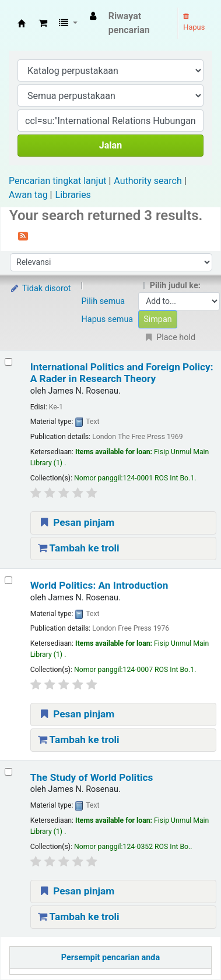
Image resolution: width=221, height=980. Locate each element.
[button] (43, 23)
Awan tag (28, 195)
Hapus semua (108, 319)
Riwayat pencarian (129, 23)
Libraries (73, 195)
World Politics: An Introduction (99, 585)
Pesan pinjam (76, 522)
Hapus (194, 22)
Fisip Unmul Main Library (22, 23)
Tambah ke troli (79, 548)
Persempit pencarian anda (110, 958)
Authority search (148, 181)
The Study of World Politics (92, 777)
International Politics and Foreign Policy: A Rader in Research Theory (122, 373)
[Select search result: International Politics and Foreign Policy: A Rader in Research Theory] (8, 362)
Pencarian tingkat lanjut (57, 181)
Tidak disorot (40, 289)
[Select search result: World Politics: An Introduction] (8, 580)
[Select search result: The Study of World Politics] (8, 772)
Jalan (110, 145)
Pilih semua (104, 301)
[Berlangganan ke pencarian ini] (23, 235)
